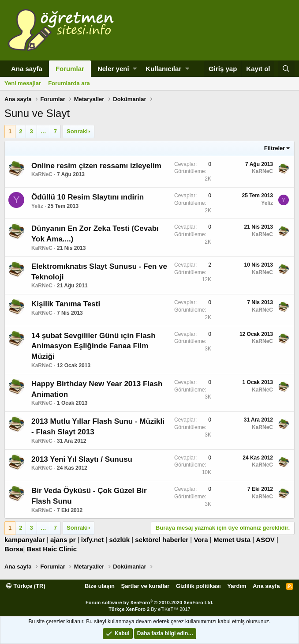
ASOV (265, 540)
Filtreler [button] (275, 148)
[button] (135, 69)
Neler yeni (113, 69)
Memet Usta (232, 540)
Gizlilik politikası (198, 586)
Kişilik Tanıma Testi (66, 304)
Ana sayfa (27, 69)
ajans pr (63, 540)
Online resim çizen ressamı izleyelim (96, 166)
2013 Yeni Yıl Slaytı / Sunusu (82, 459)
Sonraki (77, 131)
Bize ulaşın (100, 586)
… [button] (43, 131)
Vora (201, 540)
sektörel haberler (162, 540)
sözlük (119, 540)
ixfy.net (92, 540)
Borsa (14, 549)
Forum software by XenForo (149, 603)
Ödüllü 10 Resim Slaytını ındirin (88, 197)
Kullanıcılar (163, 69)
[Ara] (286, 69)
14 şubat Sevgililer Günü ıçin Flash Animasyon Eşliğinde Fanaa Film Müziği (93, 346)
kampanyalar (25, 540)
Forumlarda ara (69, 83)
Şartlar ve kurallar (146, 586)
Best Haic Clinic (52, 549)
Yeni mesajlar (23, 83)
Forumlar (70, 69)
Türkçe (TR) (26, 586)
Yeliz (37, 206)
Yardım (237, 586)
